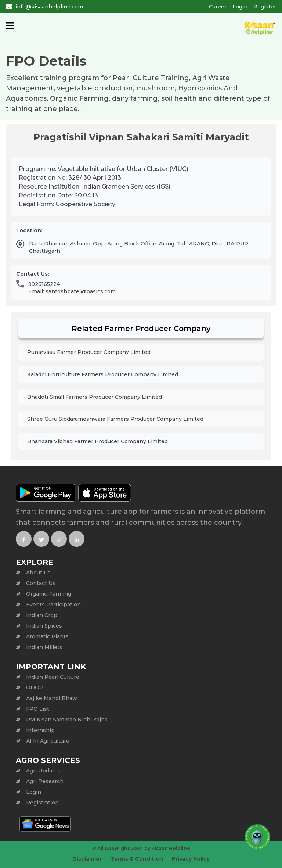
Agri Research (45, 781)
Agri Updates (43, 771)
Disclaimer (87, 859)
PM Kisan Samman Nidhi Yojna (67, 720)
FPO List (38, 709)
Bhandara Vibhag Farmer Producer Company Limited (97, 441)
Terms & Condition (137, 859)
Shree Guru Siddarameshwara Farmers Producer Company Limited (115, 419)
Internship (40, 730)
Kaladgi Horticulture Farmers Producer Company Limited (103, 374)
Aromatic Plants (47, 636)
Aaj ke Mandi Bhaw (52, 698)
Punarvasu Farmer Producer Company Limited (89, 352)
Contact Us (41, 583)
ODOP (35, 688)
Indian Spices (44, 626)
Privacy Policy (191, 859)
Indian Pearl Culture (53, 677)
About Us (38, 573)
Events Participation (53, 605)
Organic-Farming (49, 594)
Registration (42, 803)
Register (265, 7)
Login (240, 7)
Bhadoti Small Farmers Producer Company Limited (95, 397)
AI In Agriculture (48, 741)
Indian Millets (44, 647)
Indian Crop (42, 615)
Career (218, 7)
